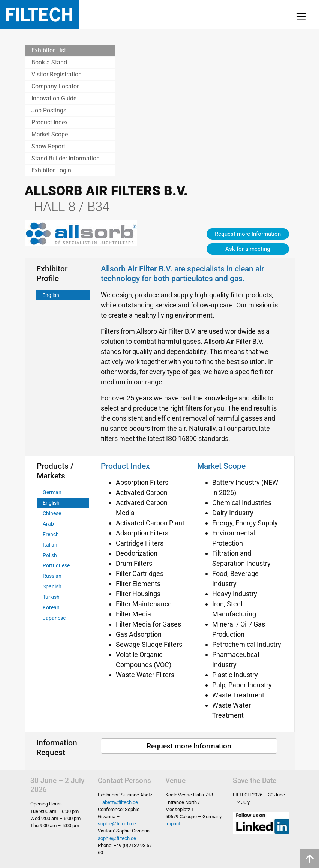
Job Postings (49, 110)
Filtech (39, 15)
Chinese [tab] (52, 513)
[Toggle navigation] (301, 16)
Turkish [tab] (51, 597)
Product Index (50, 122)
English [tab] (51, 295)
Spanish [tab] (52, 587)
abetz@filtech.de (120, 802)
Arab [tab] (48, 524)
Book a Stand (49, 62)
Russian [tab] (52, 576)
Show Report (48, 146)
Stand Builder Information (66, 158)
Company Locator (55, 86)
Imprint (173, 824)
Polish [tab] (50, 555)
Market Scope (50, 134)
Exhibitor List (49, 50)
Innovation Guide (54, 98)
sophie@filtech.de (117, 824)
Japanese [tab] (54, 618)
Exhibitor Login (51, 170)
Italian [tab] (50, 545)
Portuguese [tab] (56, 566)
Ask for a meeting (248, 249)
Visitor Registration (57, 74)
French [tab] (51, 534)
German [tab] (52, 492)
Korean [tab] (51, 608)
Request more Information (248, 234)
